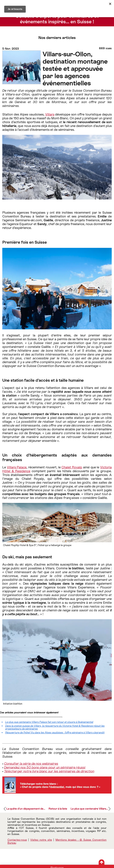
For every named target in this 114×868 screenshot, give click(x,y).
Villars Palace (17, 467)
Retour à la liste (58, 809)
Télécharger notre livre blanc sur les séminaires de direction (49, 771)
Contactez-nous (17, 840)
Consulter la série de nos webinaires (31, 764)
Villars (50, 114)
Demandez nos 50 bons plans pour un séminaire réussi (45, 767)
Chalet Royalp (72, 467)
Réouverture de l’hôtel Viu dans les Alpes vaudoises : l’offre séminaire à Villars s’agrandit (55, 733)
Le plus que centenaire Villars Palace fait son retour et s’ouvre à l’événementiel (49, 722)
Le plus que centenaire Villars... (89, 809)
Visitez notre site (41, 840)
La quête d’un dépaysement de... (26, 809)
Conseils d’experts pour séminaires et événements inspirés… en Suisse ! (57, 19)
